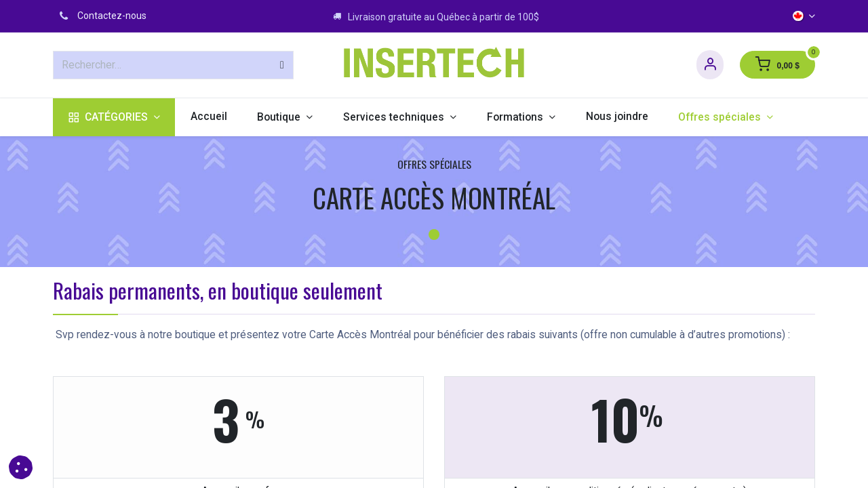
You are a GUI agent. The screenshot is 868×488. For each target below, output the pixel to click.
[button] (21, 467)
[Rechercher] (282, 65)
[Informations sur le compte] (710, 65)
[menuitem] (114, 117)
